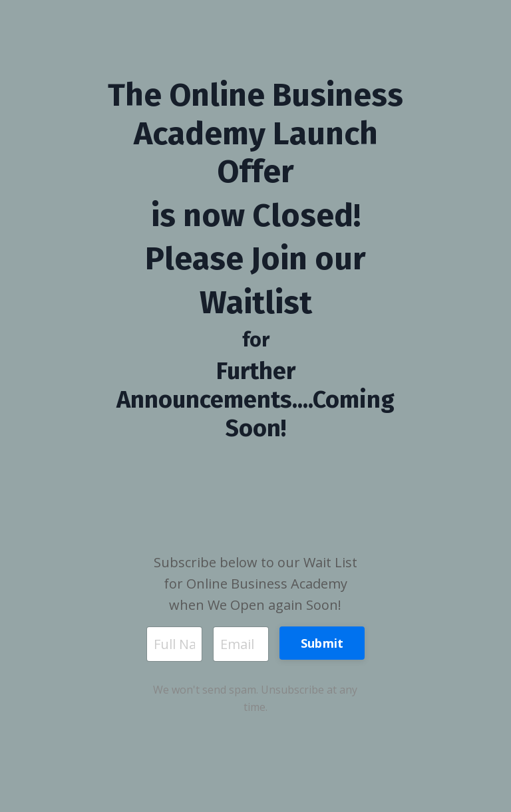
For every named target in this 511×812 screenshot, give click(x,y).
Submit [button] (322, 643)
